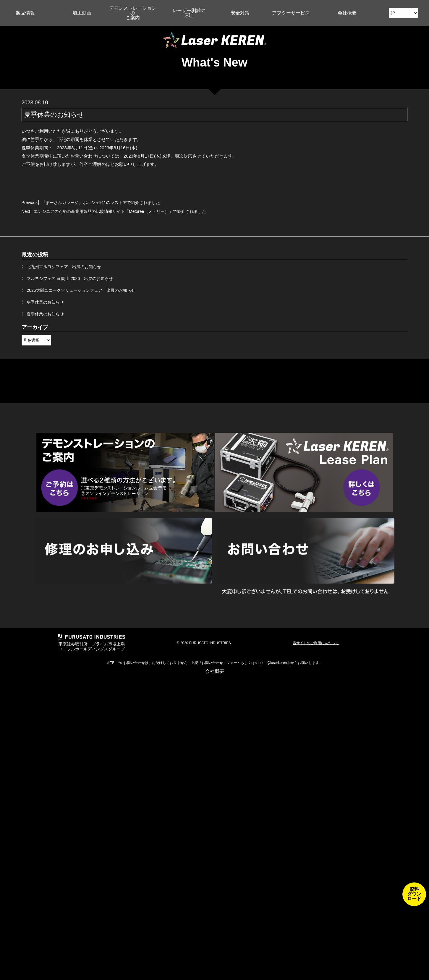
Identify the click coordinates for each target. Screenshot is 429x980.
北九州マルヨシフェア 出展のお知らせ (64, 267)
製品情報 (25, 13)
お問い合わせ (212, 663)
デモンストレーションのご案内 (133, 13)
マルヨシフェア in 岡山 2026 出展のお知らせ (70, 278)
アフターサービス (291, 13)
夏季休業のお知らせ (45, 314)
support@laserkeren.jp (273, 663)
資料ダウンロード (414, 894)
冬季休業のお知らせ (45, 302)
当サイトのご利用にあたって (316, 643)
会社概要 (347, 13)
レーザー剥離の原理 (189, 13)
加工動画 (82, 13)
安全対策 (240, 13)
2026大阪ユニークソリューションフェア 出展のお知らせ (81, 290)
